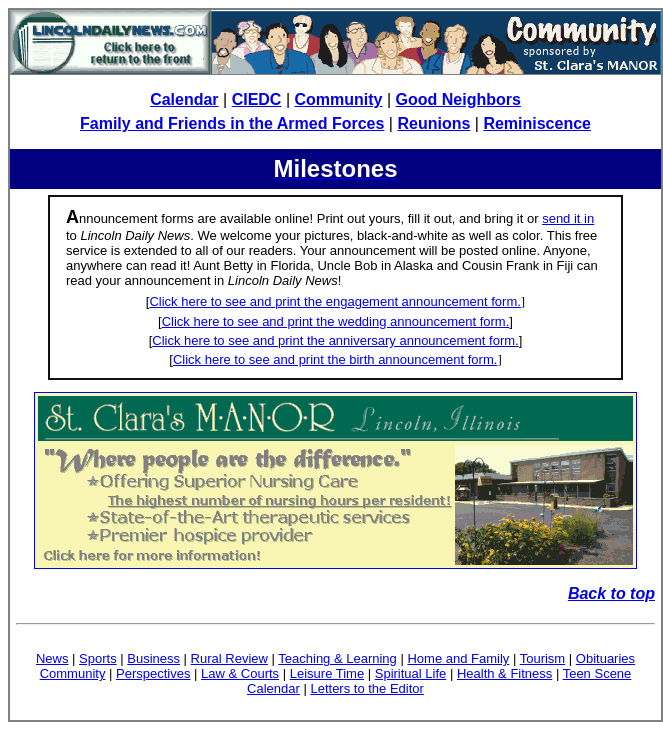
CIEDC (257, 99)
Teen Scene (597, 673)
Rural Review (229, 658)
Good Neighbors (458, 99)
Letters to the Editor (366, 688)
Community (338, 99)
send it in (568, 218)
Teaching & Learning (337, 658)
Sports (98, 658)
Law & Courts (240, 673)
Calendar (184, 99)
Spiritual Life (411, 673)
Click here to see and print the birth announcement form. (335, 359)
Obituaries (605, 658)
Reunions (433, 123)
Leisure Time (327, 673)
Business (153, 658)
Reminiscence (537, 123)
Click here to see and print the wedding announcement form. (336, 321)
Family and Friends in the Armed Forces (232, 123)
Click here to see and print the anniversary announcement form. (335, 340)
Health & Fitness (504, 673)
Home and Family (458, 658)
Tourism (543, 658)
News (52, 658)
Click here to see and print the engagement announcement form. (334, 301)
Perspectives (153, 673)
